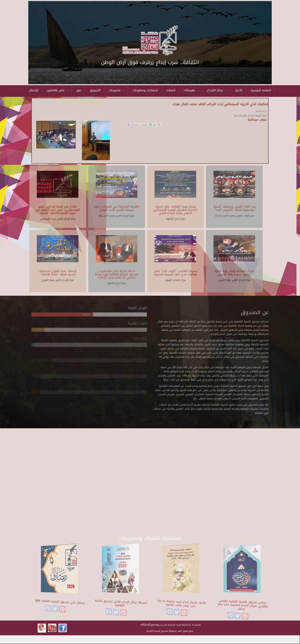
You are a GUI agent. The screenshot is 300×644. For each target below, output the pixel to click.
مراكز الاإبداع (217, 90)
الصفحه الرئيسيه (261, 90)
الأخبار (239, 90)
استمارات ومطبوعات (145, 90)
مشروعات (117, 90)
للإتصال (34, 90)
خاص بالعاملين (57, 90)
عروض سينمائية (257, 120)
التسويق (95, 90)
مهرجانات (191, 90)
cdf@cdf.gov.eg (149, 625)
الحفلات (171, 90)
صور (79, 90)
